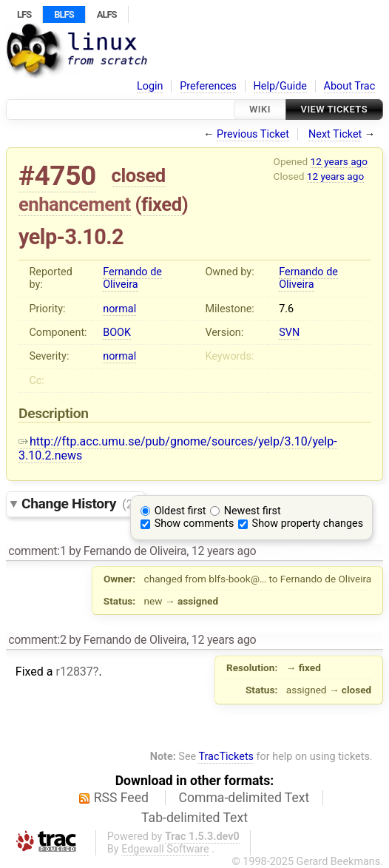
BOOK (117, 333)
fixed (162, 204)
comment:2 (37, 640)
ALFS (107, 14)
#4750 (57, 176)
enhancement (75, 204)
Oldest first (180, 511)
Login (150, 86)
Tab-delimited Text (194, 818)
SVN (289, 333)
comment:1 (37, 551)
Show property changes (308, 524)
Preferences (208, 86)
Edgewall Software (165, 849)
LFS (24, 14)
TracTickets (226, 757)
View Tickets (334, 109)
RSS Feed (121, 798)
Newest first (253, 511)
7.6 (286, 309)
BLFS (64, 14)
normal (119, 309)
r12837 (74, 672)
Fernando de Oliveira (132, 278)
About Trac (350, 86)
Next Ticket (335, 134)
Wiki (260, 109)
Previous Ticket (253, 134)
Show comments (194, 524)
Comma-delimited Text (244, 798)
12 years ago (339, 161)
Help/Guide (280, 86)
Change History (79, 504)
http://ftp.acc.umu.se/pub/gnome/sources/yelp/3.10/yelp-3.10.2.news (178, 448)
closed (139, 175)
